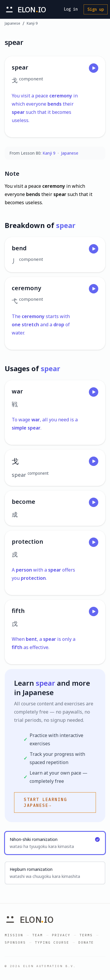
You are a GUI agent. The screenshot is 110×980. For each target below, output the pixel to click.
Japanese (12, 23)
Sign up (96, 9)
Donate (86, 942)
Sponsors (15, 942)
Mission (14, 935)
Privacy (61, 935)
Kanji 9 (32, 23)
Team (38, 935)
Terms (86, 935)
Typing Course (52, 942)
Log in (71, 9)
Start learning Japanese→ (45, 802)
